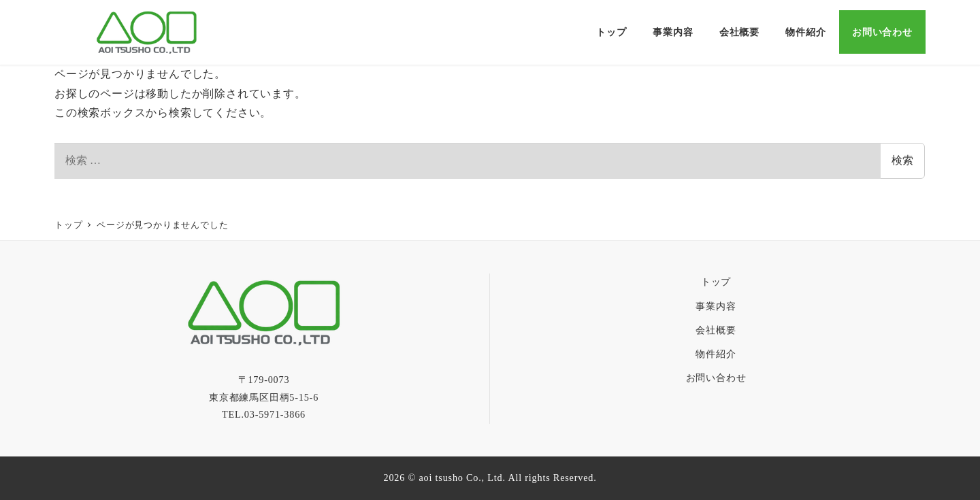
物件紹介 (716, 354)
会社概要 (716, 330)
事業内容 (716, 306)
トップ (716, 282)
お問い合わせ (716, 378)
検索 (902, 160)
